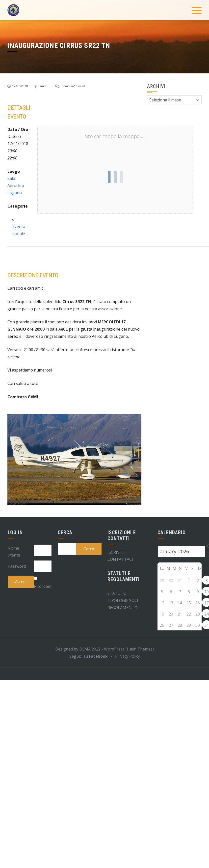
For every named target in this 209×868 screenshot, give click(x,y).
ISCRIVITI (116, 552)
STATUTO (117, 593)
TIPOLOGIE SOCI (123, 600)
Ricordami (43, 586)
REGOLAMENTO (122, 608)
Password (17, 566)
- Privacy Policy (124, 656)
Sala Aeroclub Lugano (16, 186)
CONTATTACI (120, 559)
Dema (41, 86)
